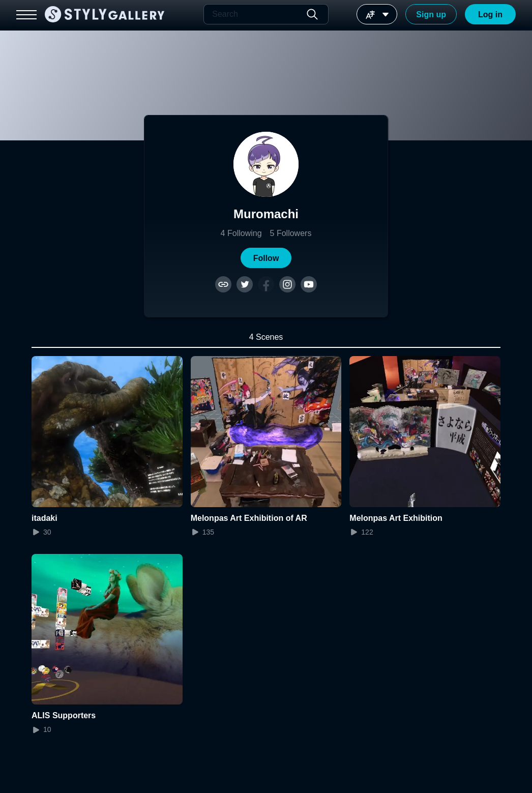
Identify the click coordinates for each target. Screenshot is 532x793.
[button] (266, 258)
